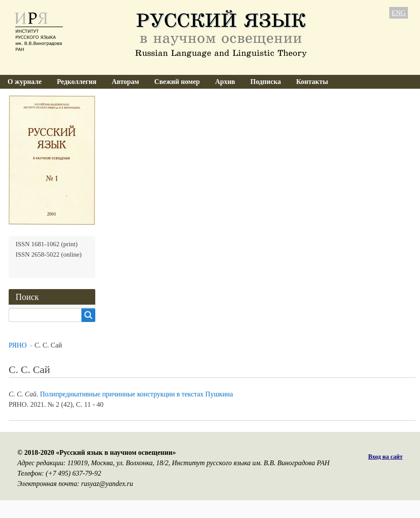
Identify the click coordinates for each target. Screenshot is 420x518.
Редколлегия (77, 82)
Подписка (266, 82)
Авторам (125, 82)
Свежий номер (177, 82)
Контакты (312, 82)
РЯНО (18, 345)
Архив (225, 82)
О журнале (25, 82)
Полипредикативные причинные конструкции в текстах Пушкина (136, 394)
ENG (399, 13)
